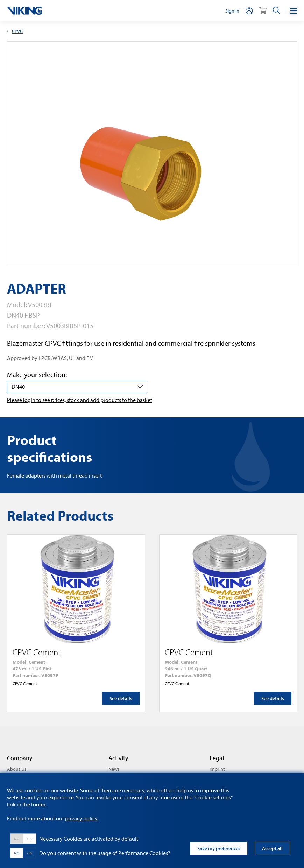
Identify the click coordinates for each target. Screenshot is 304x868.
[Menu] (293, 11)
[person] (249, 11)
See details (121, 698)
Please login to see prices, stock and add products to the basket (80, 400)
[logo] (24, 11)
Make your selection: (37, 375)
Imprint (217, 769)
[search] (276, 11)
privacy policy (81, 818)
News (114, 769)
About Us (17, 769)
